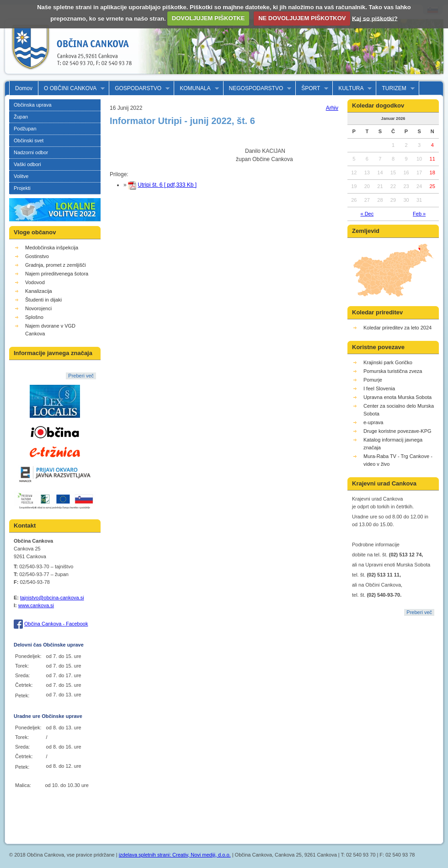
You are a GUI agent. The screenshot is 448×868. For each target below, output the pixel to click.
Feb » (419, 214)
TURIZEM (395, 89)
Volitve (21, 176)
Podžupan (25, 129)
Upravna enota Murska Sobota (397, 397)
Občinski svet (29, 140)
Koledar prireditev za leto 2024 (397, 328)
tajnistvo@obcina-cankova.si (52, 598)
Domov (24, 88)
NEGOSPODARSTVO (258, 89)
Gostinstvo (37, 256)
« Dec (367, 214)
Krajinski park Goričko (388, 362)
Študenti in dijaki (43, 300)
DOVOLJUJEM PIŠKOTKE (208, 18)
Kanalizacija (39, 291)
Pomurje (373, 380)
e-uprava (373, 422)
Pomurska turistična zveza (393, 371)
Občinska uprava (33, 105)
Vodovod (35, 282)
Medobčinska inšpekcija (52, 248)
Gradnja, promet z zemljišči (56, 265)
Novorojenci (38, 308)
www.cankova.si (36, 605)
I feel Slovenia (379, 388)
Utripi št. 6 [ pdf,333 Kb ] (167, 185)
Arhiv (332, 108)
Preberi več (81, 376)
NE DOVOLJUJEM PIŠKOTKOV (302, 18)
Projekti (22, 188)
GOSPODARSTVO (139, 89)
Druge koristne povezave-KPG (397, 431)
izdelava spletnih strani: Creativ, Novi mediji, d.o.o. (175, 855)
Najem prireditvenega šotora (57, 274)
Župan (21, 117)
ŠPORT (312, 89)
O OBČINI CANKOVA (72, 89)
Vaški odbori (27, 164)
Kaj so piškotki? (375, 18)
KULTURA (352, 89)
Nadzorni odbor (31, 152)
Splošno (34, 317)
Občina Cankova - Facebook (56, 624)
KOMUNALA (196, 89)
